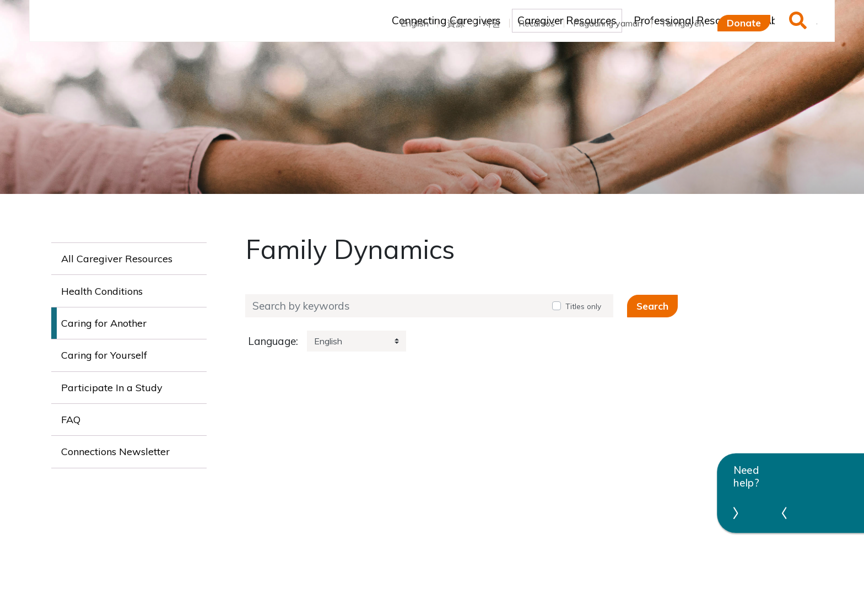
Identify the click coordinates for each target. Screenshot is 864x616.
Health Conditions (102, 291)
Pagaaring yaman (608, 23)
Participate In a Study (112, 388)
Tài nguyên (682, 23)
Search (652, 306)
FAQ (71, 420)
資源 (456, 23)
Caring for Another (104, 323)
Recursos (537, 23)
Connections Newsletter (115, 452)
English (415, 23)
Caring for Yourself (104, 355)
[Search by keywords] (395, 306)
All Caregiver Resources (117, 259)
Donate (744, 23)
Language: (273, 341)
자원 (492, 23)
